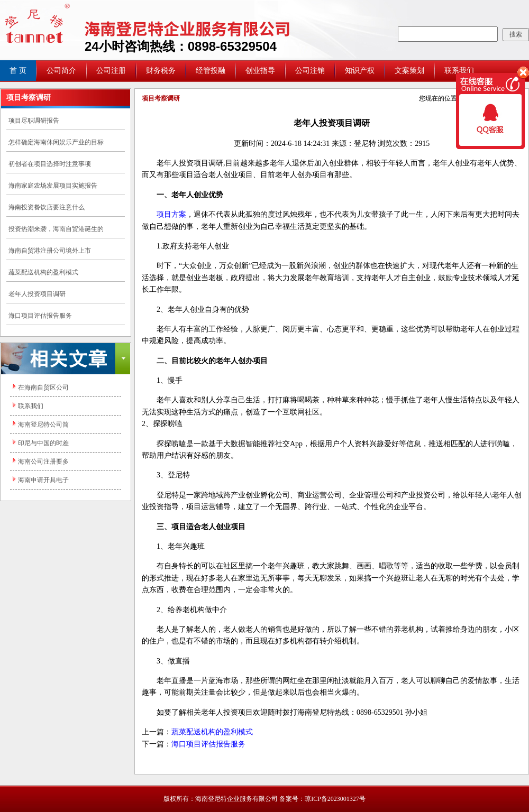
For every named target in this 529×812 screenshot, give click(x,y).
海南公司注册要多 (43, 462)
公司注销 (310, 71)
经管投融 (211, 71)
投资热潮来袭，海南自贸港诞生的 (56, 229)
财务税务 (161, 71)
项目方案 (171, 214)
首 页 (18, 71)
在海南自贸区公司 (43, 387)
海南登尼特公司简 (43, 425)
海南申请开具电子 (43, 480)
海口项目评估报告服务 (40, 316)
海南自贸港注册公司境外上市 (50, 251)
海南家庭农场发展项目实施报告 (53, 186)
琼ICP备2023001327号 (335, 799)
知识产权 (360, 71)
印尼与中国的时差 (43, 443)
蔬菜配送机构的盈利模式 (43, 272)
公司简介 (61, 71)
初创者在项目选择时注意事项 (50, 164)
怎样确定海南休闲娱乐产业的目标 (56, 142)
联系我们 (31, 406)
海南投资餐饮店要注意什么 (47, 207)
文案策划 (409, 71)
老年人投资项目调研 (37, 294)
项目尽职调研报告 (34, 121)
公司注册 (111, 71)
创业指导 (260, 71)
